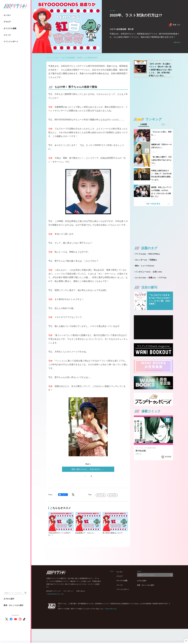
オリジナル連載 (10, 28)
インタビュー (143, 272)
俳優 (152, 278)
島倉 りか (175, 25)
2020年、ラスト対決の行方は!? (88, 58)
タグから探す (9, 599)
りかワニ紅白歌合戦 (68, 58)
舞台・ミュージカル (145, 266)
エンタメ (7, 15)
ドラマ (162, 278)
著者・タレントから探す (14, 605)
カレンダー (141, 260)
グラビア (7, 22)
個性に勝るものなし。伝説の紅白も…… (88, 469)
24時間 (144, 125)
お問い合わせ (81, 591)
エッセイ (141, 278)
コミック (7, 35)
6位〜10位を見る (153, 204)
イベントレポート (11, 41)
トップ (49, 58)
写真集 (153, 260)
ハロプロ (113, 495)
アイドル (101, 495)
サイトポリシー (68, 591)
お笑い (157, 272)
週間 (163, 125)
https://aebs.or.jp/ (111, 609)
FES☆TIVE (154, 254)
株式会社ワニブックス (54, 591)
